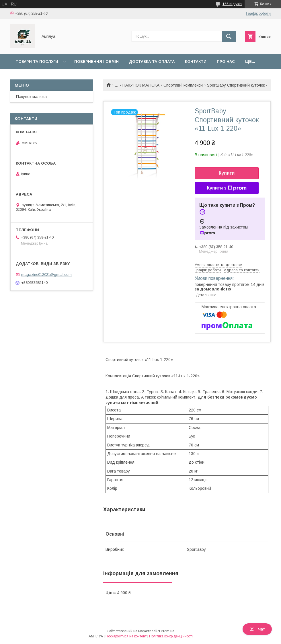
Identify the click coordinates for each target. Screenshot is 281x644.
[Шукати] (229, 36)
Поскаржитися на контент (126, 636)
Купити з (227, 188)
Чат (257, 629)
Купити (227, 173)
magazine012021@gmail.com (46, 275)
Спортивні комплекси (183, 85)
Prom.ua (168, 631)
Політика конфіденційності (171, 636)
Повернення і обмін (96, 62)
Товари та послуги (37, 62)
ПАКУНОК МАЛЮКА (141, 85)
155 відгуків (232, 4)
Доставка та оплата (152, 62)
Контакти (196, 62)
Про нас (226, 62)
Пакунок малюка (31, 97)
